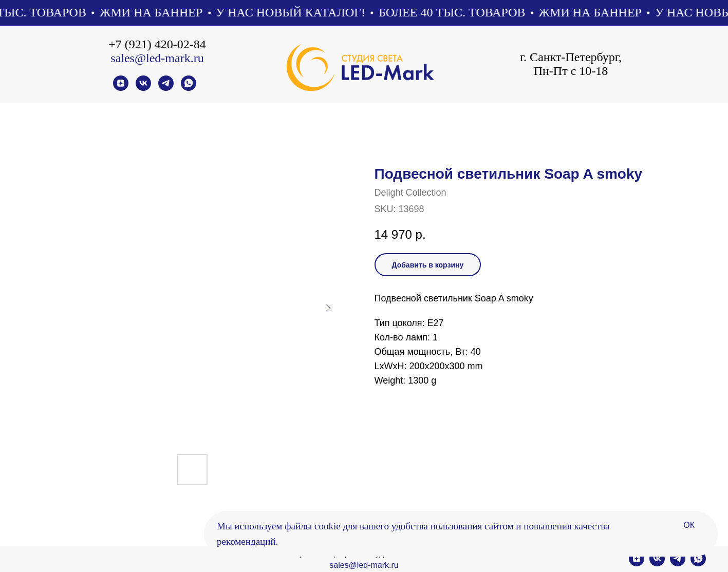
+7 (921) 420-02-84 (157, 44)
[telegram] (166, 88)
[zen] (121, 88)
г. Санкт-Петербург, (571, 57)
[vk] (143, 88)
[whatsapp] (189, 88)
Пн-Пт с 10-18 (571, 71)
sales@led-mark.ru (157, 58)
